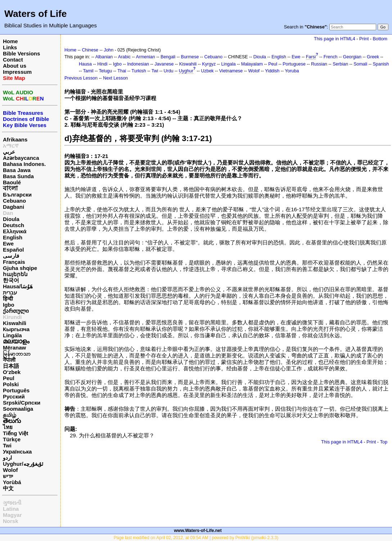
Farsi (311, 57)
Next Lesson (115, 78)
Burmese (190, 57)
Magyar (12, 515)
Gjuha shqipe (20, 268)
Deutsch (13, 225)
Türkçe (12, 439)
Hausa (85, 64)
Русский (14, 396)
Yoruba (292, 71)
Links (10, 47)
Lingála (12, 335)
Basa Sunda (18, 176)
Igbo (9, 305)
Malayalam (252, 64)
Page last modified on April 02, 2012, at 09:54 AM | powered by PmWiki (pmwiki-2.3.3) (196, 538)
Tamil (88, 71)
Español (13, 250)
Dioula (11, 219)
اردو (7, 458)
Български (17, 195)
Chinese (90, 50)
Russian (319, 64)
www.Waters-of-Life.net (198, 531)
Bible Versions (21, 53)
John (109, 50)
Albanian (104, 57)
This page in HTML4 (335, 39)
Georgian (352, 57)
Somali (360, 64)
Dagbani (13, 207)
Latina (11, 509)
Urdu (169, 71)
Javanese (164, 64)
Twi (7, 445)
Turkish (139, 71)
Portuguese (294, 64)
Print (364, 39)
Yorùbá (12, 482)
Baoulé (12, 182)
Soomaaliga (18, 409)
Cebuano (14, 201)
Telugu (106, 71)
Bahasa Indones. (24, 164)
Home (10, 41)
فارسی (11, 256)
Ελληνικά (15, 231)
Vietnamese (231, 71)
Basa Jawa (17, 170)
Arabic (124, 57)
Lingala (228, 64)
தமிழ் (10, 415)
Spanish (381, 64)
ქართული (16, 311)
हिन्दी (8, 299)
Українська (17, 452)
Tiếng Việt (15, 433)
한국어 (11, 280)
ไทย (8, 427)
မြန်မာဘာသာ (17, 354)
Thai (122, 71)
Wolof (10, 470)
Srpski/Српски (22, 403)
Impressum (17, 72)
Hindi (102, 64)
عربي (9, 152)
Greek (373, 57)
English (13, 237)
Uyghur (186, 71)
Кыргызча (16, 329)
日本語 (11, 366)
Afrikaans (15, 139)
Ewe (8, 244)
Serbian (340, 64)
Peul (9, 378)
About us (15, 66)
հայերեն (15, 274)
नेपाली (9, 360)
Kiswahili (15, 323)
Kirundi (12, 317)
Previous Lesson (81, 78)
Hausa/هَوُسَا (18, 286)
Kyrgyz (209, 64)
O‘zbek (12, 372)
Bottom (380, 39)
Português (16, 390)
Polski (11, 384)
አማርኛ (11, 146)
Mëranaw (14, 348)
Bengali (168, 57)
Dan (8, 213)
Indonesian (138, 64)
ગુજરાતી (12, 503)
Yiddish (272, 71)
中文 (8, 488)
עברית (10, 292)
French (331, 57)
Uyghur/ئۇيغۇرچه (23, 464)
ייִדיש (8, 476)
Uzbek (207, 71)
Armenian (145, 57)
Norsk (11, 521)
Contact (13, 60)
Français (14, 262)
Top (384, 442)
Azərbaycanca (21, 158)
